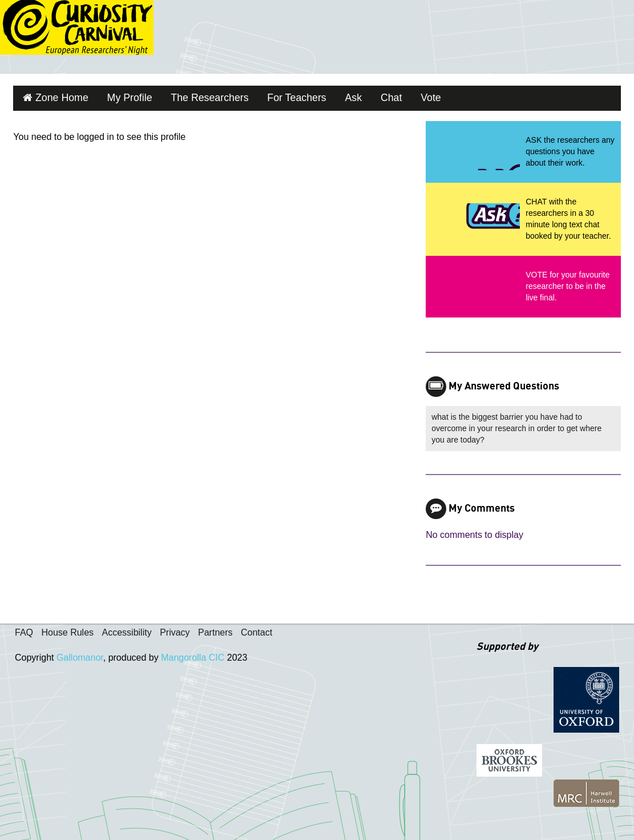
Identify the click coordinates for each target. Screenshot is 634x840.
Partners (215, 629)
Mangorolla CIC (193, 654)
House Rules (67, 629)
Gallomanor (80, 654)
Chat (357, 96)
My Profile (118, 96)
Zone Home (57, 96)
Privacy (175, 629)
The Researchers (191, 96)
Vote (393, 96)
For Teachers (270, 96)
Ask (322, 96)
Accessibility (127, 629)
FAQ (24, 629)
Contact (257, 629)
